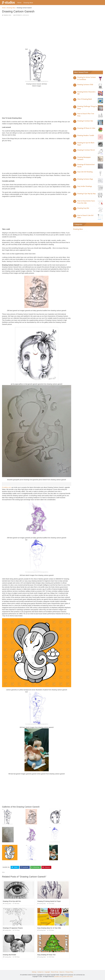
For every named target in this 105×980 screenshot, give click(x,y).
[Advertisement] (37, 32)
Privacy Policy (69, 972)
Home (19, 3)
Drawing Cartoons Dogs (85, 179)
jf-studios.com (6, 487)
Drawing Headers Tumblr (86, 135)
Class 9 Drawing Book (85, 99)
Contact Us (40, 972)
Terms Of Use (55, 972)
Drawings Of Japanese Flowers (13, 928)
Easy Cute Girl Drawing (85, 172)
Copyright (47, 972)
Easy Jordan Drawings (85, 186)
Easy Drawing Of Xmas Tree (47, 955)
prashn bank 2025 (68, 977)
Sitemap (34, 972)
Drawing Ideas (28, 3)
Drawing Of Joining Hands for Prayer (49, 901)
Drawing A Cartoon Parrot (86, 150)
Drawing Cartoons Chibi (85, 85)
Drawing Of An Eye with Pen (12, 901)
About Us (62, 972)
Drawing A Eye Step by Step (86, 194)
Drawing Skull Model (9, 955)
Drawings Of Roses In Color (86, 128)
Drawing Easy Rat (83, 208)
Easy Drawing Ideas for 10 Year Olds (49, 928)
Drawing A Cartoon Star (85, 121)
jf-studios (8, 2)
